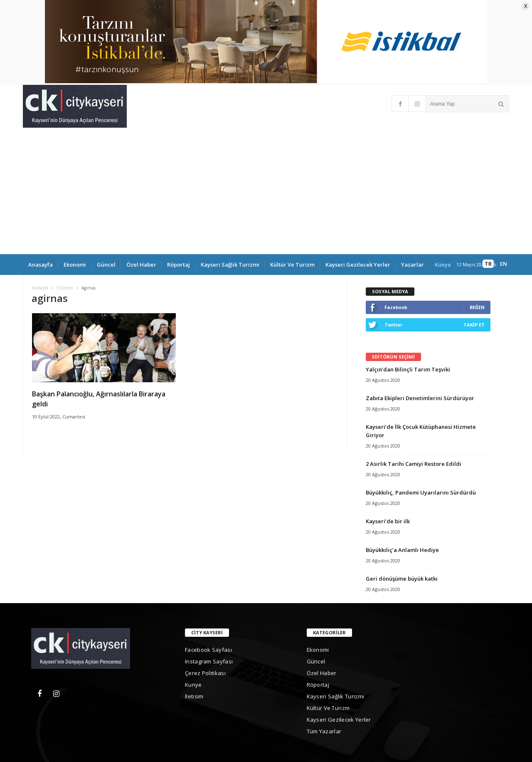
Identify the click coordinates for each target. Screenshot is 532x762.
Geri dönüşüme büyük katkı (402, 579)
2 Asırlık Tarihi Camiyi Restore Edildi (414, 464)
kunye (193, 685)
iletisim (194, 696)
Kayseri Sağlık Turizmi (230, 265)
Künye (443, 265)
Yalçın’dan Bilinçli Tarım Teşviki (408, 369)
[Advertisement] (266, 192)
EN (504, 264)
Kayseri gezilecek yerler (358, 265)
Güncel (106, 265)
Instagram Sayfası (209, 661)
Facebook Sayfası (208, 650)
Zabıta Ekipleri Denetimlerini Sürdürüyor (420, 398)
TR (488, 264)
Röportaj (179, 265)
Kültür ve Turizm (292, 265)
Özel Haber (141, 265)
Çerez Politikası (205, 673)
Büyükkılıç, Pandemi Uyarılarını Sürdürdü (421, 492)
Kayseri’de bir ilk (388, 521)
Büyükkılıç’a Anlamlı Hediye (402, 550)
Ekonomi (75, 265)
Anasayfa (41, 265)
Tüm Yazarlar (324, 731)
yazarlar (413, 265)
